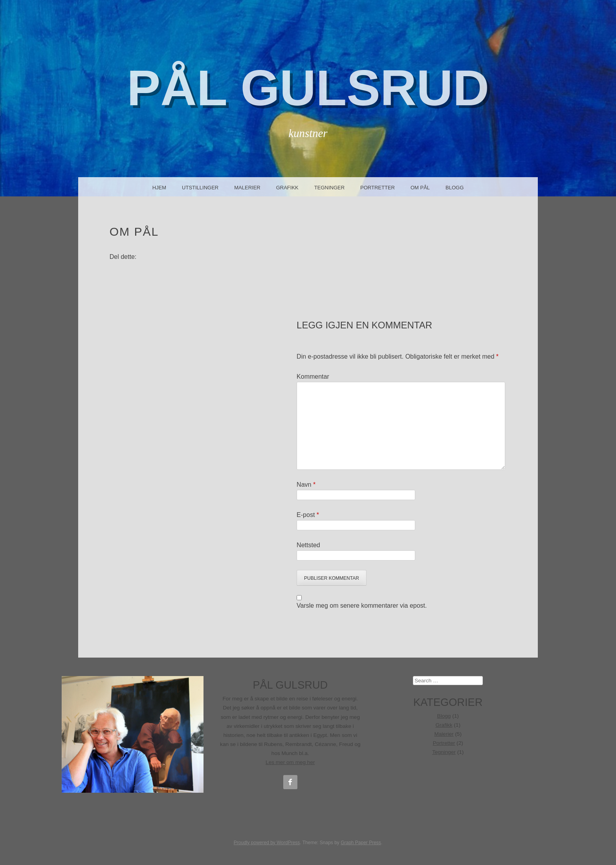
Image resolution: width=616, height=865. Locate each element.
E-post (308, 515)
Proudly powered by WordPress (267, 843)
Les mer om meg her (290, 762)
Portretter (378, 188)
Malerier (247, 188)
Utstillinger (200, 188)
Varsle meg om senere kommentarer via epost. (362, 606)
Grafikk (287, 188)
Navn (306, 485)
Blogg (455, 188)
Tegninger (329, 188)
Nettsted (308, 545)
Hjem (159, 188)
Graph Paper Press (361, 843)
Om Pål (420, 188)
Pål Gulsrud (308, 88)
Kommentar (313, 377)
